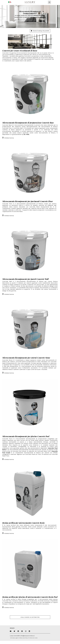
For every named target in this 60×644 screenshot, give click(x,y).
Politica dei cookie (33, 638)
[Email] (11, 631)
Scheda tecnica (8, 138)
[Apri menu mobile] (49, 2)
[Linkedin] (29, 631)
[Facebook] (18, 631)
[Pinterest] (22, 631)
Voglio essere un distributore (30, 617)
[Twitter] (14, 631)
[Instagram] (26, 631)
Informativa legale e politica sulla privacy (19, 638)
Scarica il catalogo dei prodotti (40, 31)
